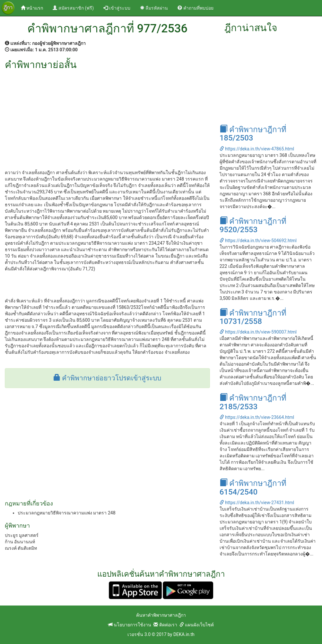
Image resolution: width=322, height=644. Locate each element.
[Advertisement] (107, 118)
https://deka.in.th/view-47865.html (257, 149)
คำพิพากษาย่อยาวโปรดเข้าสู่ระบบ (107, 378)
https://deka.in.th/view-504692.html (258, 241)
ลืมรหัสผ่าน (154, 8)
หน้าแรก (34, 8)
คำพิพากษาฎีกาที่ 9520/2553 (253, 225)
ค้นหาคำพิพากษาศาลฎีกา (161, 615)
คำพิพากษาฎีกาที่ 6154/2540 (253, 487)
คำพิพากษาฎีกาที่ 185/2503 (253, 134)
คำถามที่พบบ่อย (195, 8)
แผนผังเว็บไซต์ (197, 625)
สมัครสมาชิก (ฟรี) (73, 8)
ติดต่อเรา (165, 625)
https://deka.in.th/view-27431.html (257, 503)
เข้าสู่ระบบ (117, 8)
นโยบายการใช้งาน (130, 625)
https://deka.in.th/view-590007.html (258, 332)
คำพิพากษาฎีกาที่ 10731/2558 (253, 317)
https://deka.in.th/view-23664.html (257, 417)
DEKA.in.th (184, 634)
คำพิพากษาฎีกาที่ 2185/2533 (253, 402)
